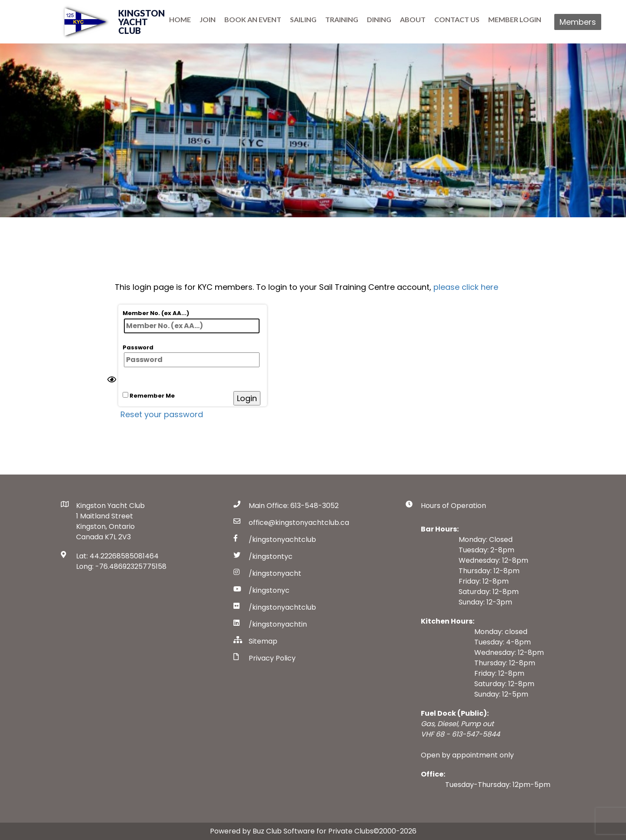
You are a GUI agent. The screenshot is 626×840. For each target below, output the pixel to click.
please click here (466, 287)
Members (578, 22)
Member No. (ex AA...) (191, 321)
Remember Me (149, 396)
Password (191, 355)
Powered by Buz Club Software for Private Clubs (292, 831)
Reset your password (162, 414)
